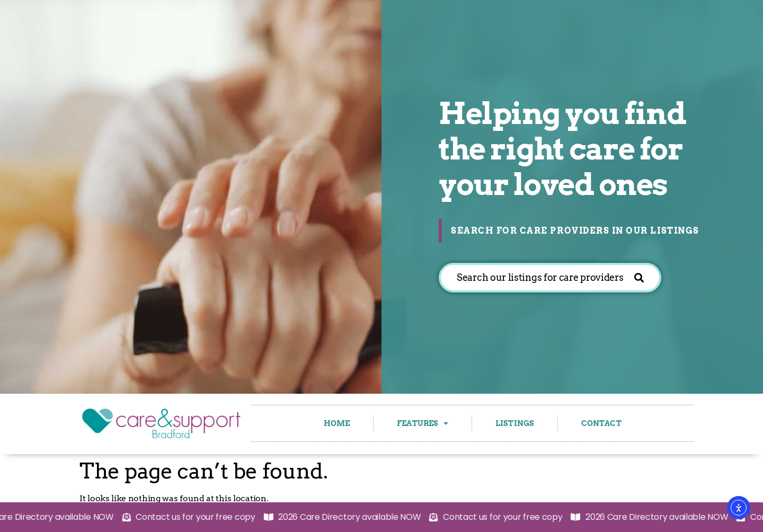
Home (337, 423)
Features (423, 423)
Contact (601, 423)
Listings (515, 423)
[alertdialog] (381, 517)
